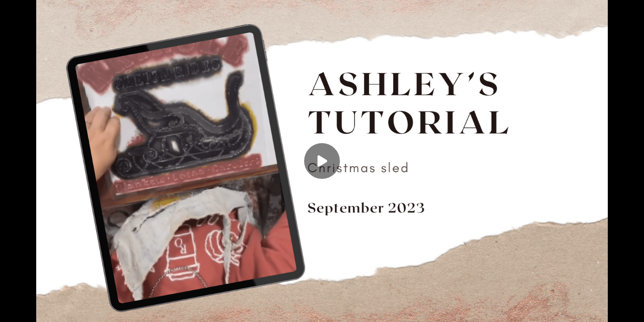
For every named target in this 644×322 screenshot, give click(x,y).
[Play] (322, 161)
